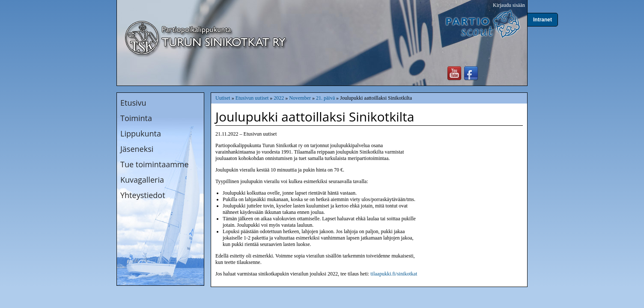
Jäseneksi (137, 149)
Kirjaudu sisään (509, 5)
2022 (279, 98)
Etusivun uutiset (252, 98)
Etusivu (133, 103)
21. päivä (325, 98)
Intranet (543, 20)
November (300, 98)
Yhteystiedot (143, 195)
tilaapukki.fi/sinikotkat (394, 274)
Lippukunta (141, 133)
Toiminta (136, 118)
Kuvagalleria (142, 180)
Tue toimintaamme (155, 164)
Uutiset (223, 98)
